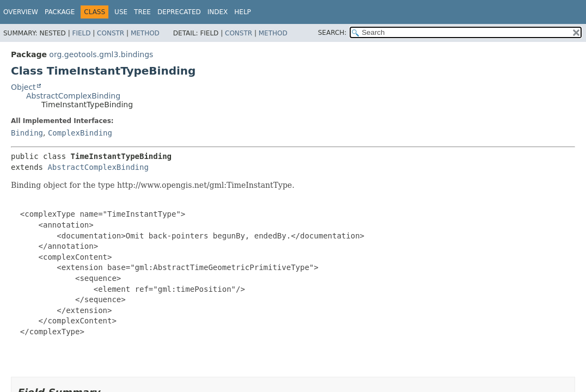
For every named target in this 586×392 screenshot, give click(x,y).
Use (121, 12)
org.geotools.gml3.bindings (101, 54)
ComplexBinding (80, 133)
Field (81, 33)
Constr (111, 33)
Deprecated (179, 12)
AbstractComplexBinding (73, 96)
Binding (27, 133)
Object (23, 87)
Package (60, 12)
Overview (21, 12)
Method (145, 33)
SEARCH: (332, 33)
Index (218, 12)
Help (243, 12)
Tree (142, 12)
